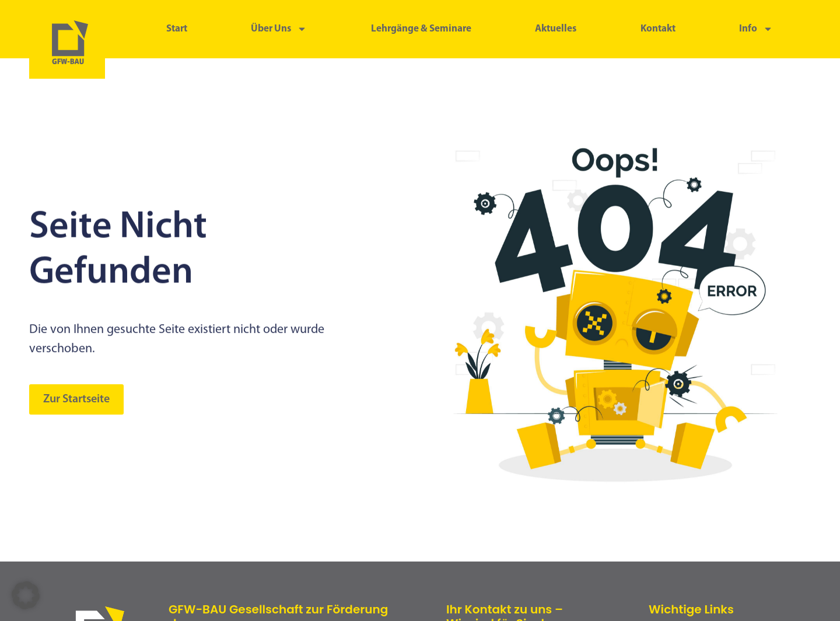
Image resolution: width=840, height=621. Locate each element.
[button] (26, 595)
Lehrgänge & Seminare (421, 29)
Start (177, 29)
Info (756, 29)
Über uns (279, 29)
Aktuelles (556, 29)
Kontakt (658, 29)
